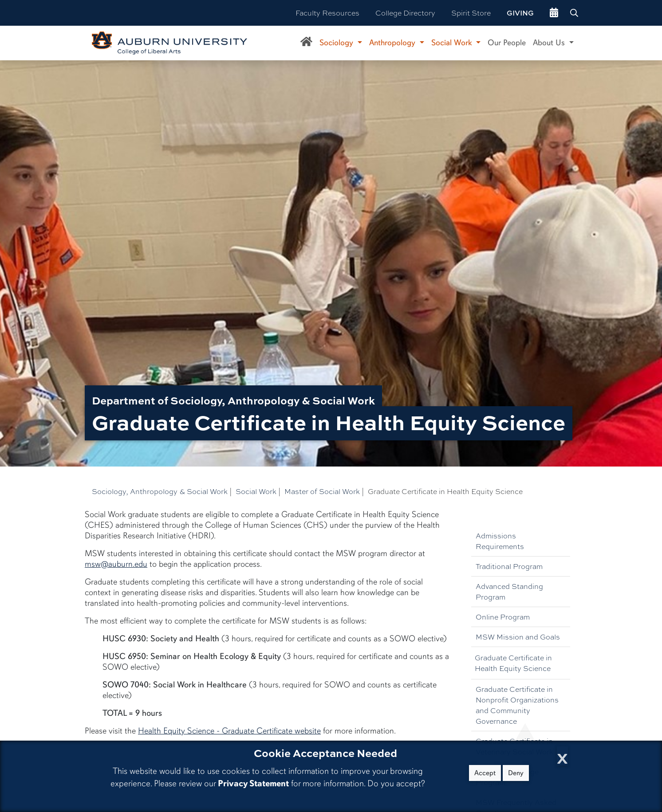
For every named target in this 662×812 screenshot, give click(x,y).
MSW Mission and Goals (518, 637)
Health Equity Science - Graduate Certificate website (229, 731)
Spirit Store (471, 13)
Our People (507, 43)
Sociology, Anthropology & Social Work (160, 491)
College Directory (405, 13)
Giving (520, 13)
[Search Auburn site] (575, 13)
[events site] (554, 13)
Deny (516, 773)
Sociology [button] (337, 43)
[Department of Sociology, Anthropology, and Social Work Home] (306, 43)
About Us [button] (550, 43)
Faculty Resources (327, 13)
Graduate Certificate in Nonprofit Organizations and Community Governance (517, 705)
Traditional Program (509, 566)
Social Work (256, 491)
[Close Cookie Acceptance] (562, 756)
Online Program (503, 617)
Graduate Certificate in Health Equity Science (513, 663)
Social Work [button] (453, 43)
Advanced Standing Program (509, 591)
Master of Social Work (322, 491)
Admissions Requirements (500, 541)
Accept (485, 773)
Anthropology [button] (393, 43)
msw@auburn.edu (116, 564)
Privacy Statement (253, 783)
